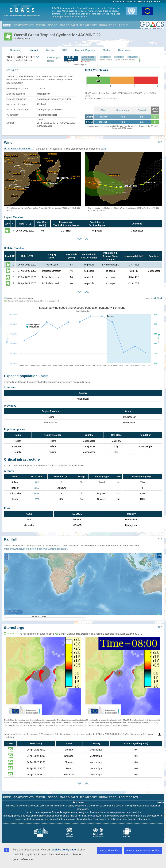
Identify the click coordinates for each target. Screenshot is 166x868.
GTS (64, 50)
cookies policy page (64, 850)
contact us (131, 1)
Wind (103, 110)
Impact (34, 50)
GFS (106, 57)
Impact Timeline (14, 217)
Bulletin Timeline (14, 248)
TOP (160, 142)
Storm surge (123, 110)
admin (157, 1)
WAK (37, 493)
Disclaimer (79, 800)
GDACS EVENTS (23, 25)
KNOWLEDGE (108, 25)
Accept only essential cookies (143, 851)
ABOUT (123, 25)
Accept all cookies (110, 851)
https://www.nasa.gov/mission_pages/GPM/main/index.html (36, 546)
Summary (16, 50)
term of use (118, 1)
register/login (145, 1)
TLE (37, 482)
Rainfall (142, 110)
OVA (37, 499)
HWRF (119, 57)
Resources (125, 50)
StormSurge (14, 625)
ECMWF (133, 57)
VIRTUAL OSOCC (47, 25)
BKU (37, 488)
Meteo (50, 50)
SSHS (104, 149)
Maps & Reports (85, 50)
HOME (7, 25)
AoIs (44, 376)
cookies (160, 800)
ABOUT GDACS (128, 795)
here (115, 98)
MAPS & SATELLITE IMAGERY (78, 25)
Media (106, 50)
